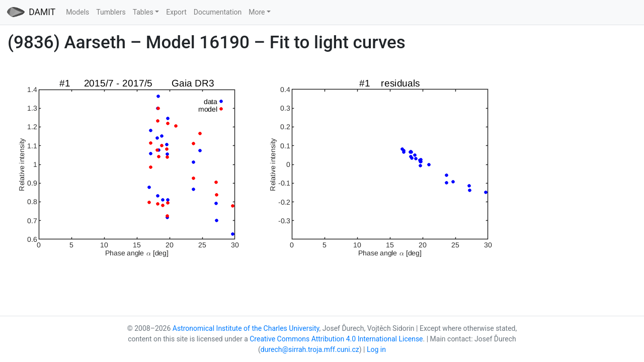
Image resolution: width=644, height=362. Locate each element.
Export (176, 12)
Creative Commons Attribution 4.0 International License (336, 339)
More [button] (257, 12)
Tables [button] (143, 12)
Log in (376, 349)
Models (77, 12)
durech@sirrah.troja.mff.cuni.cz (310, 349)
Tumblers (111, 12)
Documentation (218, 12)
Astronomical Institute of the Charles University (246, 328)
